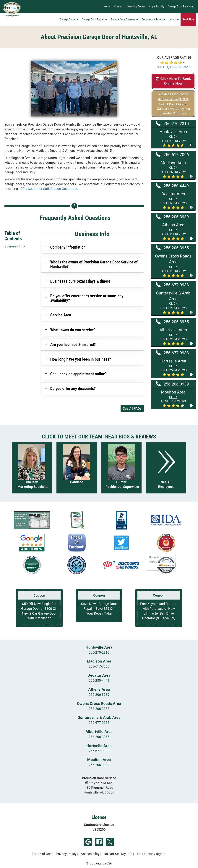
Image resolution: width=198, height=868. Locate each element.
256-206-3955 (172, 248)
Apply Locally (157, 7)
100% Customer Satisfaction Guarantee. (48, 189)
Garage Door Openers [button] (124, 20)
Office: (99, 783)
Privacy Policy (66, 854)
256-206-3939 (172, 217)
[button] (173, 138)
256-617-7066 (172, 154)
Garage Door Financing (181, 7)
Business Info (15, 246)
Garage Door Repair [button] (94, 20)
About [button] (174, 20)
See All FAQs (132, 408)
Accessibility (90, 854)
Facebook (99, 842)
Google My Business (88, 842)
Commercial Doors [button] (154, 20)
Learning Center (136, 7)
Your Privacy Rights (151, 854)
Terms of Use (42, 854)
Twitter (110, 842)
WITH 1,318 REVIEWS (173, 67)
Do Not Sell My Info (118, 854)
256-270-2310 (172, 123)
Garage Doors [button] (69, 20)
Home (107, 7)
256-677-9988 (172, 285)
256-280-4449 (172, 186)
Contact (119, 7)
